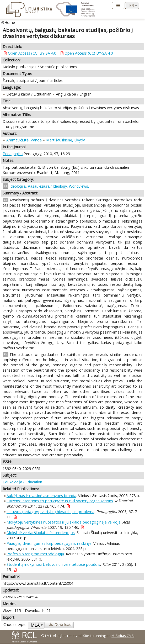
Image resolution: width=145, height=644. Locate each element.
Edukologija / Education (22, 482)
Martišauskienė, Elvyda (66, 140)
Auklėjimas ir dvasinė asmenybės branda (41, 496)
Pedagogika (13, 154)
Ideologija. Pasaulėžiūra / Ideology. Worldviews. (49, 186)
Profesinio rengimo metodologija (35, 554)
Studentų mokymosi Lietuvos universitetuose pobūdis (53, 564)
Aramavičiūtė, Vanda (24, 140)
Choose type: (15, 624)
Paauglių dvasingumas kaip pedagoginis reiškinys (49, 543)
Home (10, 22)
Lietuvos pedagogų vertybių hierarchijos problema (50, 512)
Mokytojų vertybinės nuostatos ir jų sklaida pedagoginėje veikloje (64, 522)
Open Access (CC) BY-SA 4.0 (32, 53)
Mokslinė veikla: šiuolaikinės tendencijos (41, 533)
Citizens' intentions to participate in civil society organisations (60, 501)
